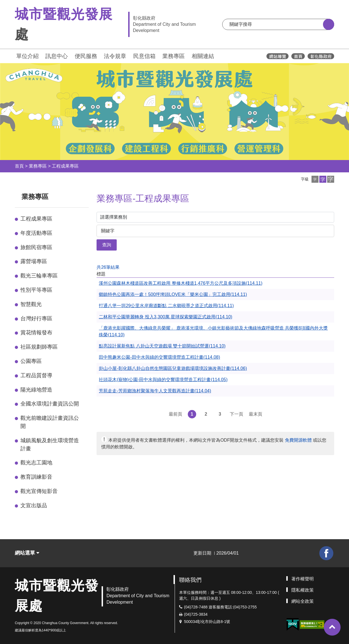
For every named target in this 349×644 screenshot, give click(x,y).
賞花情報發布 (36, 333)
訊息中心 (57, 56)
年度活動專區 (36, 233)
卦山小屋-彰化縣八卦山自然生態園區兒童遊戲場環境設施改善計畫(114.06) (173, 368)
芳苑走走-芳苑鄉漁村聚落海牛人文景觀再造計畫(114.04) (155, 391)
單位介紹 (27, 56)
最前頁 (175, 414)
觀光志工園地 (36, 463)
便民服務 (86, 56)
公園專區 (31, 361)
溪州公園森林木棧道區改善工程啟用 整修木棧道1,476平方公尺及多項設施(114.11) (181, 283)
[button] (315, 179)
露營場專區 (34, 261)
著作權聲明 (303, 579)
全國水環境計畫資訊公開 (50, 404)
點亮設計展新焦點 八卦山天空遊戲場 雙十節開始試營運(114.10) (162, 346)
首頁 (19, 166)
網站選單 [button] (27, 553)
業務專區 (174, 56)
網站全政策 (303, 601)
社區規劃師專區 (39, 347)
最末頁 (256, 414)
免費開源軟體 (298, 440)
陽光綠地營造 (36, 390)
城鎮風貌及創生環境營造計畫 (50, 444)
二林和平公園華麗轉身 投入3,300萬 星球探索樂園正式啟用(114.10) (166, 317)
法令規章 (115, 56)
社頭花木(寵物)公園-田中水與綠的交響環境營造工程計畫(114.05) (163, 380)
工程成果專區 (65, 166)
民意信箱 (144, 56)
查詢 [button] (107, 245)
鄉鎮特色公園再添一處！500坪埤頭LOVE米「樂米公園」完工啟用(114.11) (173, 294)
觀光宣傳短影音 (39, 491)
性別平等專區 (36, 290)
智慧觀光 (31, 304)
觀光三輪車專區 (39, 276)
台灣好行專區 (36, 318)
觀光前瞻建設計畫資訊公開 (50, 422)
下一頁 (236, 414)
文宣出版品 (34, 505)
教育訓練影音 (36, 477)
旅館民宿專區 (36, 247)
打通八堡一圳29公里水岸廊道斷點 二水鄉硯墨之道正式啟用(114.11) (166, 306)
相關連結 (203, 56)
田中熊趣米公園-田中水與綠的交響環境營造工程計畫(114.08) (159, 357)
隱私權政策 (303, 590)
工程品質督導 (36, 375)
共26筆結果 (108, 267)
